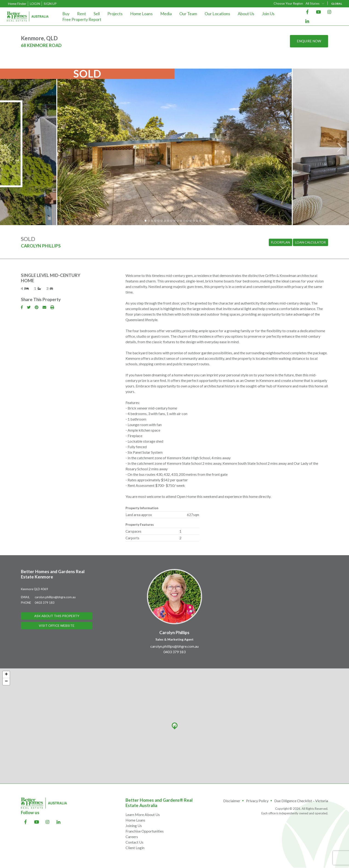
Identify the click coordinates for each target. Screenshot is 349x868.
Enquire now (308, 41)
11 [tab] (178, 221)
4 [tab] (155, 221)
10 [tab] (174, 221)
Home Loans (141, 14)
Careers (132, 837)
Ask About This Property (57, 616)
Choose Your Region (288, 3)
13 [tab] (184, 221)
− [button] (6, 682)
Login (35, 4)
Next (340, 148)
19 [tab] (203, 221)
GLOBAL (337, 4)
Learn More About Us (143, 814)
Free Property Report (82, 19)
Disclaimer (232, 801)
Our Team (188, 14)
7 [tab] (165, 221)
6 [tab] (162, 221)
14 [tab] (187, 221)
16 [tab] (194, 221)
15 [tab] (191, 221)
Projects (115, 14)
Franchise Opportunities (145, 831)
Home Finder (17, 4)
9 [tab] (171, 221)
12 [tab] (181, 221)
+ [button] (6, 675)
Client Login (135, 848)
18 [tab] (200, 221)
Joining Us (134, 826)
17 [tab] (197, 221)
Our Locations (217, 14)
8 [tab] (168, 221)
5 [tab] (158, 221)
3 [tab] (152, 221)
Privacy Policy (257, 801)
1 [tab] (146, 221)
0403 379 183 (45, 603)
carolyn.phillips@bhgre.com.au (55, 597)
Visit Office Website (57, 626)
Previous (9, 148)
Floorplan (280, 242)
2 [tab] (149, 221)
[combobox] (315, 3)
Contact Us (134, 842)
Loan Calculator (310, 242)
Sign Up (50, 4)
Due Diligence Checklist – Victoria (301, 801)
